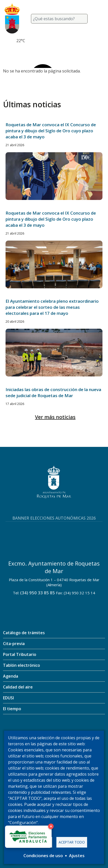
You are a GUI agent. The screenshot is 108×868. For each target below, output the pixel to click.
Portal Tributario (20, 654)
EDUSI (8, 698)
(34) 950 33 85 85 (38, 593)
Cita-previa (14, 644)
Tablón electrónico (22, 665)
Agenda (11, 676)
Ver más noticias (55, 417)
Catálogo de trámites (24, 633)
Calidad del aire (18, 687)
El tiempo (12, 709)
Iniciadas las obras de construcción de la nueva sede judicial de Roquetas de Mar (53, 392)
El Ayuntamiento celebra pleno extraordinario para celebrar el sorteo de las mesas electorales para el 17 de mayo (52, 307)
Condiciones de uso (43, 856)
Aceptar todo (72, 842)
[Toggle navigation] (99, 19)
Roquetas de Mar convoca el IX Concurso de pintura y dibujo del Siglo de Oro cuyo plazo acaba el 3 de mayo (51, 131)
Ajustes (77, 856)
